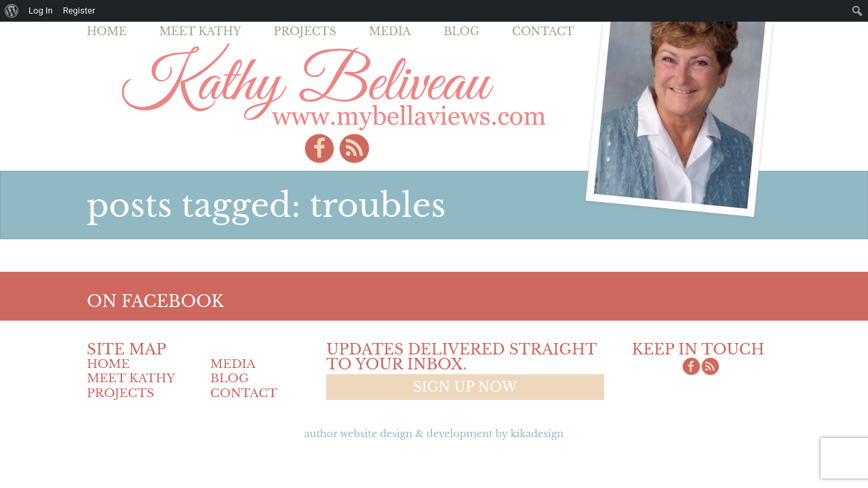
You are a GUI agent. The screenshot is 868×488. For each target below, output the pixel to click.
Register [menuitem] (79, 11)
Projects (305, 31)
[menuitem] (12, 11)
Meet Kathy (200, 31)
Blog (461, 31)
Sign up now (465, 387)
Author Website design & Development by (434, 434)
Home (107, 31)
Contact (543, 31)
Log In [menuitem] (41, 11)
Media (390, 31)
